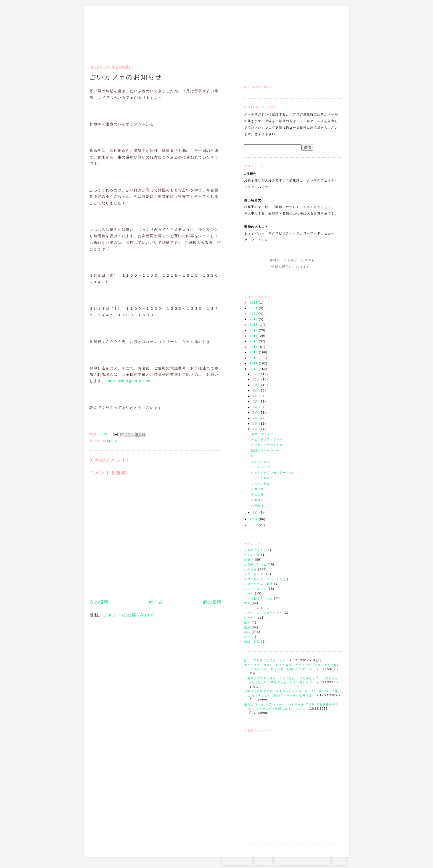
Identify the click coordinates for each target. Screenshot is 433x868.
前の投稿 (212, 602)
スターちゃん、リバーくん (263, 579)
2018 (254, 325)
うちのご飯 (252, 555)
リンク (331, 32)
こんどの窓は (261, 484)
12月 (257, 374)
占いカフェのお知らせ (267, 445)
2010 (254, 369)
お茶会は (257, 506)
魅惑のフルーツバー (265, 450)
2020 (254, 314)
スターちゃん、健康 (258, 584)
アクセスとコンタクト (314, 32)
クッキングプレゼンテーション (273, 473)
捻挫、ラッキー (262, 434)
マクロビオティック (258, 598)
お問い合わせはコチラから (302, 860)
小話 (247, 632)
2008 (254, 525)
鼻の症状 (257, 495)
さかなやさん (261, 461)
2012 (254, 358)
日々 (247, 637)
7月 (256, 402)
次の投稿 (99, 602)
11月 (257, 379)
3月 (256, 424)
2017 (254, 330)
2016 (254, 336)
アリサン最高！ (262, 478)
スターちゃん (254, 574)
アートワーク (261, 467)
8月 (256, 396)
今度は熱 (257, 489)
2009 (254, 519)
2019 (254, 319)
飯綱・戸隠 (252, 642)
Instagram (277, 277)
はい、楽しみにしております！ (266, 660)
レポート (250, 618)
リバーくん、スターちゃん (263, 613)
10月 (257, 385)
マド (247, 603)
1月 (256, 513)
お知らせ (250, 569)
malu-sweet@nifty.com (128, 381)
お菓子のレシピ (255, 564)
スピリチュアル (255, 589)
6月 (256, 407)
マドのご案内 (269, 32)
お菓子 (249, 560)
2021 (254, 308)
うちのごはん (254, 550)
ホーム (156, 602)
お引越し (257, 500)
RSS (263, 860)
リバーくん (252, 608)
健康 (247, 627)
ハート (249, 593)
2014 (254, 347)
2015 (254, 341)
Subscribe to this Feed (311, 277)
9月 (256, 391)
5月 (256, 413)
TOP (339, 860)
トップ (255, 32)
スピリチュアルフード (267, 439)
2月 (256, 429)
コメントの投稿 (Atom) (128, 615)
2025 (254, 303)
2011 (254, 363)
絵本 (247, 622)
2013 (254, 352)
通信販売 (283, 32)
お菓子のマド (106, 29)
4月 (256, 418)
